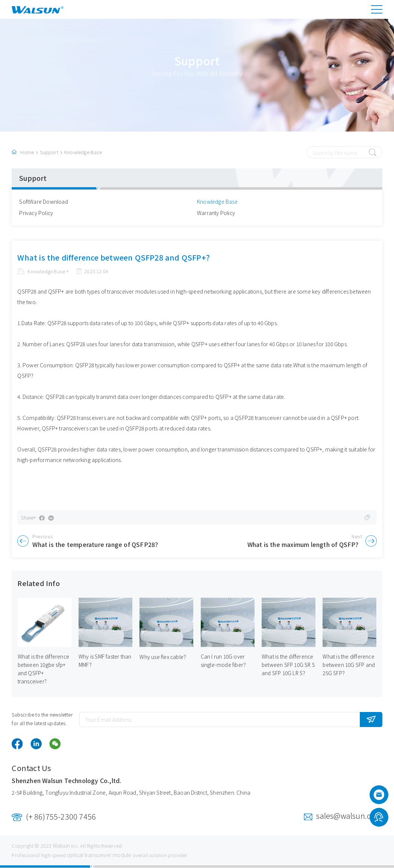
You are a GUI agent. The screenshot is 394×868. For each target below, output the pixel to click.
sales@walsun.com (349, 816)
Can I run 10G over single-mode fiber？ (225, 661)
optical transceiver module (99, 855)
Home (27, 152)
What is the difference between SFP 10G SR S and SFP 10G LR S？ (287, 665)
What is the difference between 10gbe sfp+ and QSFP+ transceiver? (43, 669)
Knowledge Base (83, 152)
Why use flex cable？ (164, 657)
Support (49, 152)
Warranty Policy (216, 213)
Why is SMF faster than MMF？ (105, 661)
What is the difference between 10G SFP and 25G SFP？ (349, 665)
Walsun (61, 846)
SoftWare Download (43, 201)
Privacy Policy (36, 213)
